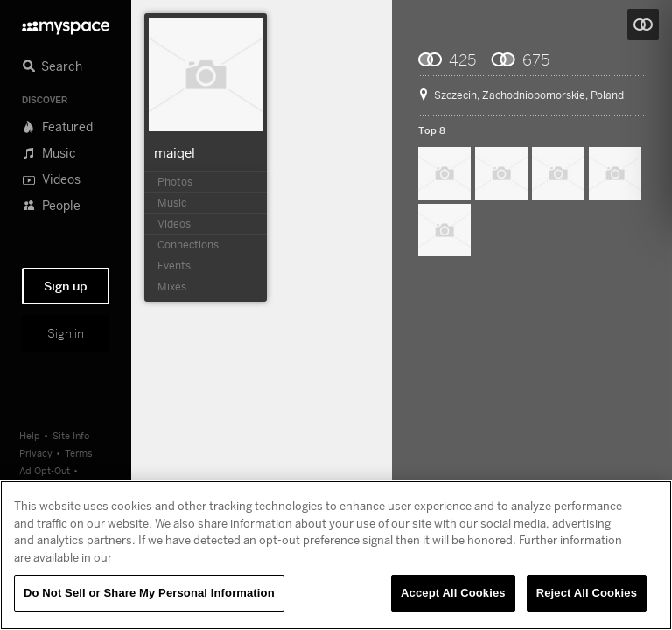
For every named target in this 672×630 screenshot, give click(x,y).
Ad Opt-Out (45, 470)
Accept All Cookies (453, 593)
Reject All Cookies (587, 593)
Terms (79, 453)
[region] (336, 555)
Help (30, 435)
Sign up (66, 286)
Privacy (36, 453)
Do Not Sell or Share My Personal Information (149, 593)
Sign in (66, 333)
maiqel (175, 152)
